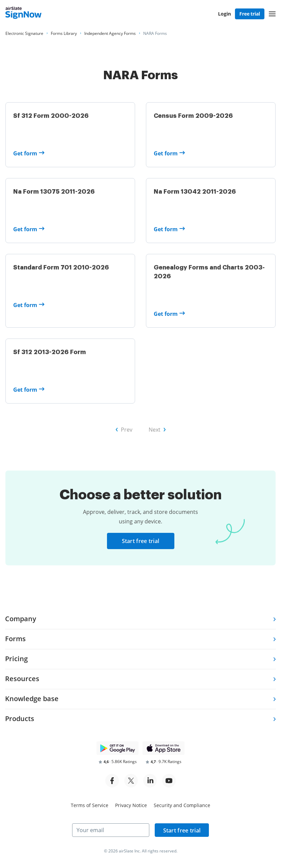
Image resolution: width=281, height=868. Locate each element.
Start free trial (141, 541)
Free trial (250, 14)
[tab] (140, 619)
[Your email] (111, 830)
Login (224, 14)
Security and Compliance (182, 805)
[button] (272, 14)
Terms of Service (90, 805)
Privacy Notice (131, 805)
